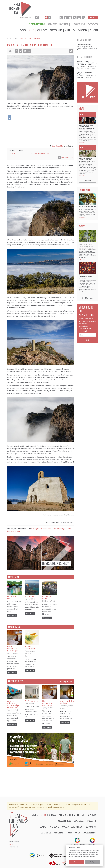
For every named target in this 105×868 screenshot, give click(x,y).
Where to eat (70, 30)
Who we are (54, 827)
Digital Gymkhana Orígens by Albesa (87, 207)
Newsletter (91, 821)
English (93, 18)
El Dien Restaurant (30, 648)
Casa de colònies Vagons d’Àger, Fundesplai (14, 704)
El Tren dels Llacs (13, 597)
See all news (88, 181)
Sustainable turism (37, 24)
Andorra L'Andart (84, 243)
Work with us (91, 827)
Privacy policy (60, 833)
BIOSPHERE (92, 842)
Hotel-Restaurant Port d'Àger (12, 649)
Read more (12, 615)
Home (9, 38)
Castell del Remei (47, 597)
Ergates (11, 844)
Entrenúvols (30, 596)
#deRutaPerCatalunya (54, 522)
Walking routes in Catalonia (41, 529)
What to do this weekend (58, 24)
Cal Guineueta (31, 701)
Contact (43, 827)
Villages (53, 815)
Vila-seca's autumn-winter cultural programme (87, 276)
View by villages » (67, 681)
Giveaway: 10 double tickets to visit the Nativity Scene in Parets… (87, 160)
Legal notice (46, 833)
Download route (65, 157)
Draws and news (78, 24)
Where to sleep (56, 30)
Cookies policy (74, 833)
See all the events (88, 298)
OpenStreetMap (58, 146)
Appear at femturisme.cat (72, 827)
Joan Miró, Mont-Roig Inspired (85, 73)
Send (88, 340)
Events (23, 30)
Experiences (93, 24)
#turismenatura (69, 522)
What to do (83, 30)
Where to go (42, 30)
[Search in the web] (37, 18)
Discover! (94, 30)
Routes (31, 30)
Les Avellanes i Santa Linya (41, 153)
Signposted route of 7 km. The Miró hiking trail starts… (87, 76)
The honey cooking (84, 45)
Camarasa (12, 153)
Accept (76, 862)
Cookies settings (90, 833)
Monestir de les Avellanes (67, 702)
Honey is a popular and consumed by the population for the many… (87, 48)
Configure (93, 862)
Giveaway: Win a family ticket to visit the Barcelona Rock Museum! (87, 127)
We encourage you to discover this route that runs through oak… (87, 68)
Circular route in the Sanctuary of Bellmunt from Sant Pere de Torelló (87, 63)
